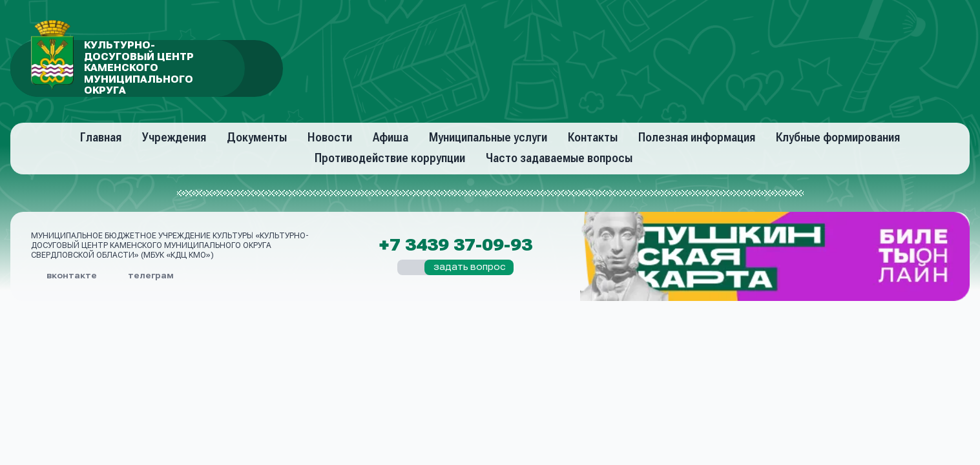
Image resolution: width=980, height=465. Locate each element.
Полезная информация (697, 137)
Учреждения (174, 137)
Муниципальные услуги (488, 137)
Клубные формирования (838, 137)
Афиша (391, 137)
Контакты (593, 137)
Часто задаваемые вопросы (559, 158)
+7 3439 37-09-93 (455, 245)
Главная (101, 137)
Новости (330, 137)
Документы (257, 137)
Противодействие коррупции (390, 158)
